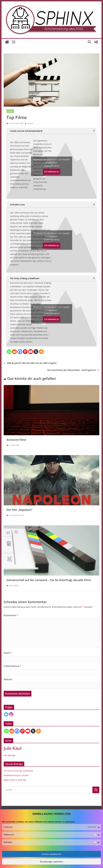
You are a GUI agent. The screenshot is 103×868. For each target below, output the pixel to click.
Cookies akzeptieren (52, 854)
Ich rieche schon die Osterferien (19, 771)
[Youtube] (31, 352)
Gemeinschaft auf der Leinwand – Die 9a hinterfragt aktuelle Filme (49, 580)
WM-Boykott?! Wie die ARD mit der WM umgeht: (30, 363)
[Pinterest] (25, 352)
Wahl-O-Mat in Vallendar (15, 780)
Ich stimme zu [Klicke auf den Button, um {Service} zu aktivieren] (52, 172)
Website (8, 679)
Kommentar (11, 615)
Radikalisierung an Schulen (16, 775)
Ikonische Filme (16, 440)
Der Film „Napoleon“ (19, 510)
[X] (36, 352)
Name (8, 653)
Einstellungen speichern (52, 862)
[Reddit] (14, 352)
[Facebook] (20, 352)
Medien (10, 111)
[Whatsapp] (9, 352)
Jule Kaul (30, 123)
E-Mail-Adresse (12, 666)
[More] (41, 352)
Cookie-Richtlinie (52, 166)
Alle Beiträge (10, 755)
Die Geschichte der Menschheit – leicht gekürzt (73, 370)
